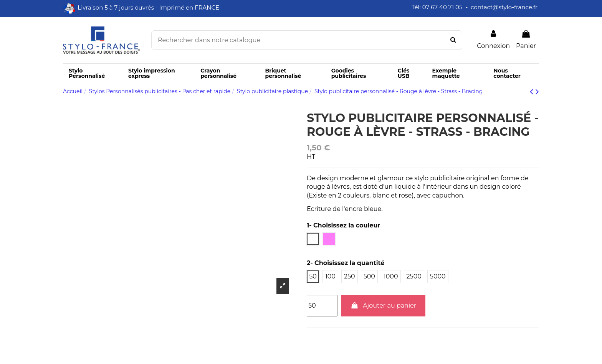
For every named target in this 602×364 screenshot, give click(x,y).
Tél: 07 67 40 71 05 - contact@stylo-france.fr (475, 7)
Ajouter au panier (384, 306)
